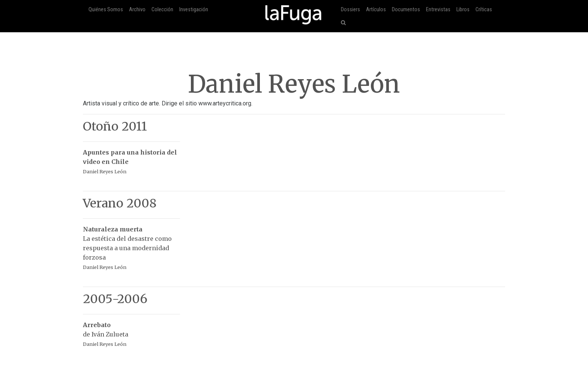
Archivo (137, 10)
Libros (463, 10)
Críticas (484, 10)
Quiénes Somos (106, 10)
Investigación (194, 10)
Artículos (376, 10)
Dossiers (350, 10)
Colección (162, 10)
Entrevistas (438, 10)
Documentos (406, 10)
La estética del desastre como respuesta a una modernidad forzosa (131, 244)
